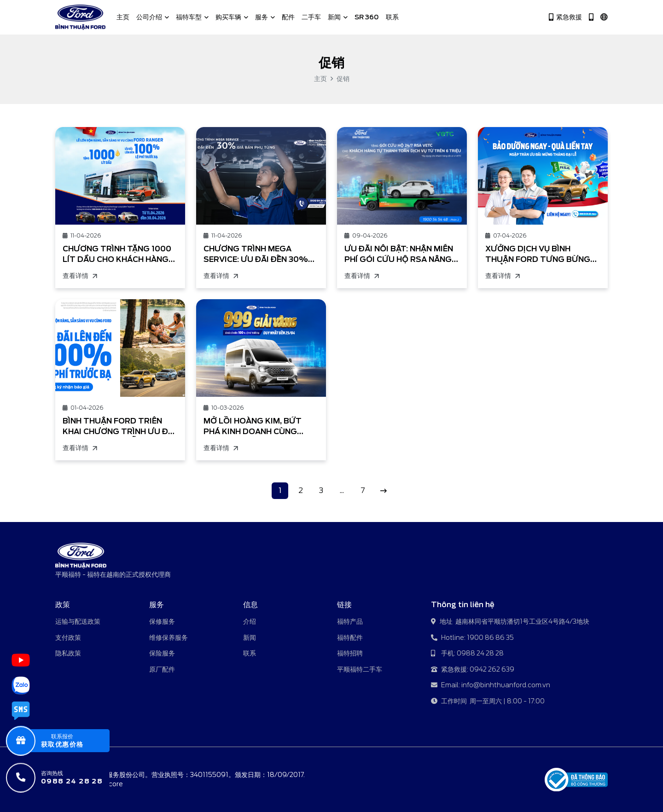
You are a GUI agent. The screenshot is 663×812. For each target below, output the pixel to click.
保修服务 (162, 621)
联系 (392, 17)
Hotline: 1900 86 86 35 (472, 638)
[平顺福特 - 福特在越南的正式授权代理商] (80, 17)
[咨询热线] (66, 777)
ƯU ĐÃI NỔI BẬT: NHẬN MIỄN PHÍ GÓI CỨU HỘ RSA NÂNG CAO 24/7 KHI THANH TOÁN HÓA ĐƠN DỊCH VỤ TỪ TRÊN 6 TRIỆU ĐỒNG (399, 255)
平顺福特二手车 (360, 669)
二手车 (311, 17)
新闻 (338, 17)
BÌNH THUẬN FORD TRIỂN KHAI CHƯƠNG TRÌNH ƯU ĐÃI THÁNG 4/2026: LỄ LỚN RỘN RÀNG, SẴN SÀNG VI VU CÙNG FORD (119, 427)
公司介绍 (153, 17)
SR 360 (367, 17)
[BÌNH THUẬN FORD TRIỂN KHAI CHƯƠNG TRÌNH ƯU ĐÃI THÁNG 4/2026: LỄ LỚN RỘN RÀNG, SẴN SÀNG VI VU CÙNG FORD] (120, 348)
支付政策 (68, 638)
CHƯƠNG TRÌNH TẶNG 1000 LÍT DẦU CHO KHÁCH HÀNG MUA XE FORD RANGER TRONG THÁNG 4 (117, 255)
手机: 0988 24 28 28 (467, 654)
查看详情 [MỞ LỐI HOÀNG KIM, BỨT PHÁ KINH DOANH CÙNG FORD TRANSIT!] (221, 448)
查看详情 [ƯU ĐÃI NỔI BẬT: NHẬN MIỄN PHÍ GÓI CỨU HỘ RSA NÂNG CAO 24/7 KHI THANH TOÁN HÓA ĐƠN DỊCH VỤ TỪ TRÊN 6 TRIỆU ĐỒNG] (361, 276)
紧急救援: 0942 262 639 (473, 670)
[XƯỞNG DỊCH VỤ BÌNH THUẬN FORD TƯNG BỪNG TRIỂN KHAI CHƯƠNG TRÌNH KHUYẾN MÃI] (543, 176)
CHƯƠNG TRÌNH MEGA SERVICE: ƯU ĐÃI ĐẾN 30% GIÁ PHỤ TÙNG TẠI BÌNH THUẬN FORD (256, 255)
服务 (265, 17)
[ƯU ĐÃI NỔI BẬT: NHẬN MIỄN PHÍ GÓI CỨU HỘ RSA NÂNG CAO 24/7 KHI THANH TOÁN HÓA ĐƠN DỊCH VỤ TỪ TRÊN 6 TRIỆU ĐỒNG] (402, 176)
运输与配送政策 (78, 621)
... (342, 490)
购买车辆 (232, 17)
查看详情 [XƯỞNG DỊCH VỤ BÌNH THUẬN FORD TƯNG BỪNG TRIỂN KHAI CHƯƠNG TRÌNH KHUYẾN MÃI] (502, 276)
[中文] (604, 17)
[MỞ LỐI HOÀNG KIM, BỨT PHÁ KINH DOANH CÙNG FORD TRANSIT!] (261, 348)
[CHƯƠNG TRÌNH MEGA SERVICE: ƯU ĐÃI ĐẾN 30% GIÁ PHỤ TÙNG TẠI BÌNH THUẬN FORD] (261, 176)
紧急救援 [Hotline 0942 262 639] (565, 17)
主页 (123, 17)
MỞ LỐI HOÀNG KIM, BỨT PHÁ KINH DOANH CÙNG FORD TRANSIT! (253, 427)
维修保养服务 (169, 638)
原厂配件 (162, 669)
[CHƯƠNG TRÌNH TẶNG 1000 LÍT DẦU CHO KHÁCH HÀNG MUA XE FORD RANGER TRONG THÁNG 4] (120, 176)
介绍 (250, 621)
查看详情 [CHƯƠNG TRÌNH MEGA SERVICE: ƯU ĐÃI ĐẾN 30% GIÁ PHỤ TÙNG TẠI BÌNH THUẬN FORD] (221, 276)
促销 (343, 79)
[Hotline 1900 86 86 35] (591, 17)
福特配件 (350, 638)
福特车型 (192, 17)
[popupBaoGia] (66, 741)
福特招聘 (350, 653)
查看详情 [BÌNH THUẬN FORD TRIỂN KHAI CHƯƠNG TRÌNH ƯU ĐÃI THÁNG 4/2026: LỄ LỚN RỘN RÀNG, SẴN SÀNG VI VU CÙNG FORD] (80, 448)
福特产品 (350, 621)
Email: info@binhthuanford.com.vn (491, 686)
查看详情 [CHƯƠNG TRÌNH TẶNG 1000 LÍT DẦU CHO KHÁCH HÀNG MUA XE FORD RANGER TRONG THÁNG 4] (80, 276)
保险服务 (162, 653)
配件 (288, 17)
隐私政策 (68, 653)
